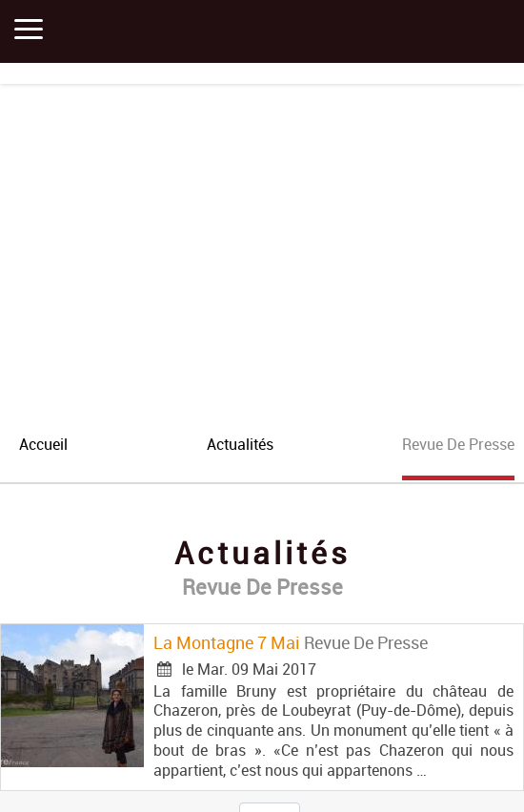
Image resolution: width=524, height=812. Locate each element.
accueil (43, 444)
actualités (240, 444)
